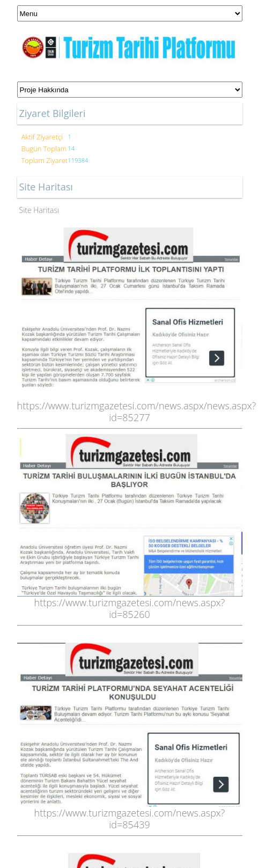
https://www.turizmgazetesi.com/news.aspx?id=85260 (130, 608)
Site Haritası (39, 210)
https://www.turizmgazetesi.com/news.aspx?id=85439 (130, 819)
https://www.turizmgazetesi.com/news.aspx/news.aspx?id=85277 (137, 411)
